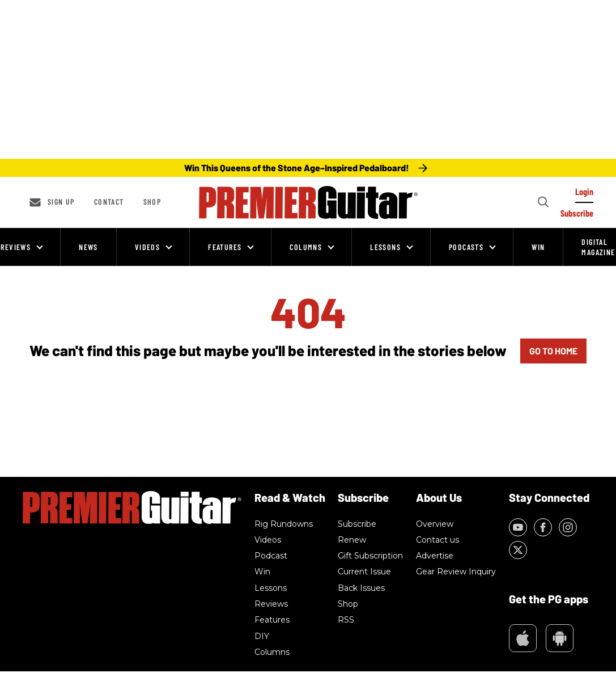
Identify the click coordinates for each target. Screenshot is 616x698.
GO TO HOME (553, 351)
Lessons (385, 247)
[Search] (542, 202)
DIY (262, 636)
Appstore (523, 638)
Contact (109, 202)
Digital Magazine (598, 247)
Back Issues (361, 588)
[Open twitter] (518, 550)
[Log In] (584, 194)
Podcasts (466, 247)
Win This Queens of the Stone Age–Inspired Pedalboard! (297, 168)
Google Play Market (560, 638)
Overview (435, 524)
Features (225, 247)
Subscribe (357, 524)
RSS (346, 620)
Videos (147, 247)
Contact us (437, 540)
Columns (306, 247)
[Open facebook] (543, 527)
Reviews (16, 247)
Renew (352, 540)
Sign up (61, 202)
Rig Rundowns (284, 524)
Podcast (271, 556)
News (88, 247)
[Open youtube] (518, 527)
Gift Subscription (370, 556)
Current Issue (364, 572)
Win (538, 247)
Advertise (435, 556)
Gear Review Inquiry (456, 572)
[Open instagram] (568, 527)
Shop (152, 202)
